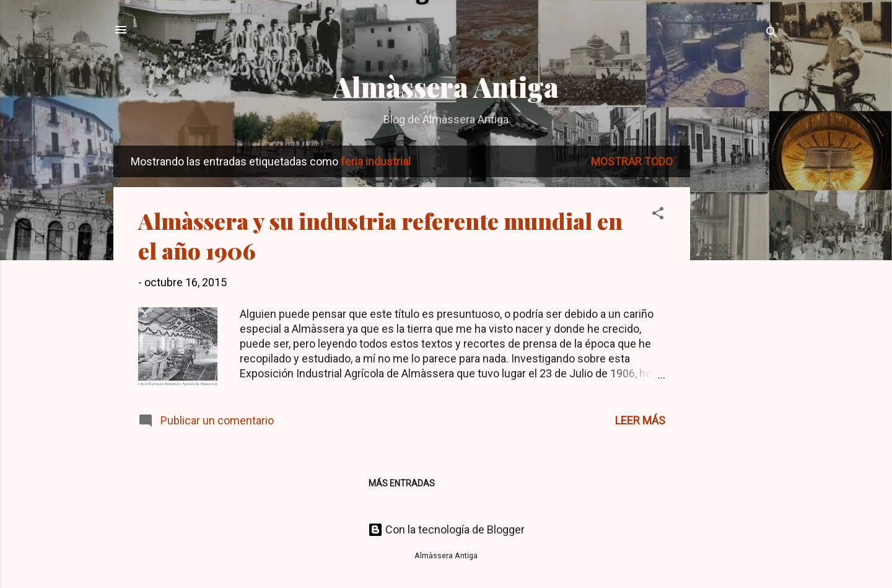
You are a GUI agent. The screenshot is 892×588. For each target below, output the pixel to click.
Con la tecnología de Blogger (446, 529)
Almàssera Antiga (446, 86)
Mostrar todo (632, 161)
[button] (658, 215)
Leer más (640, 420)
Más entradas (402, 483)
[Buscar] (772, 34)
